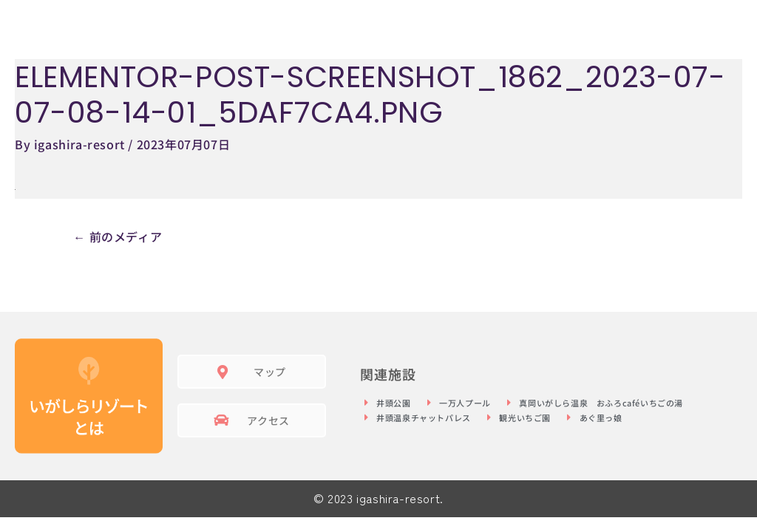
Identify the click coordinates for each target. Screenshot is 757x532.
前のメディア (118, 236)
